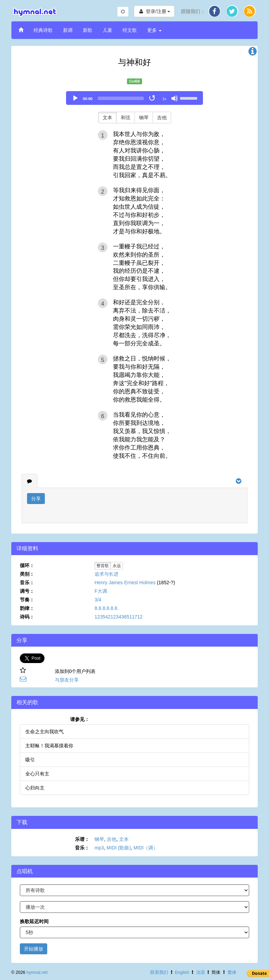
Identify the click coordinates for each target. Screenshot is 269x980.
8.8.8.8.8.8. (106, 608)
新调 (68, 30)
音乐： (27, 583)
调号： (27, 591)
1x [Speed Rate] (164, 99)
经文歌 (130, 30)
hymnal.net (37, 972)
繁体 (232, 972)
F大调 (101, 591)
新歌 (88, 30)
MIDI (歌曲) (119, 848)
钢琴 (144, 118)
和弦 (126, 118)
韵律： (27, 608)
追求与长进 (106, 574)
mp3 (99, 848)
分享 (36, 499)
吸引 (30, 760)
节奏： (27, 600)
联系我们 (159, 972)
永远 (117, 566)
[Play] (75, 98)
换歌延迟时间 (34, 921)
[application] (134, 98)
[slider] (121, 98)
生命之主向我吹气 (44, 732)
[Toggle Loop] (153, 98)
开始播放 (34, 949)
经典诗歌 (43, 30)
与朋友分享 (67, 680)
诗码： (27, 617)
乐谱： (82, 839)
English (182, 972)
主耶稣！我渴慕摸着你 (49, 746)
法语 (201, 972)
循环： (27, 565)
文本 (107, 118)
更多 (154, 30)
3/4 (98, 600)
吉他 (162, 118)
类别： (27, 574)
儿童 (107, 30)
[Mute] (175, 98)
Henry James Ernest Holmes (125, 583)
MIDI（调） (146, 848)
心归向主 (35, 788)
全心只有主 (37, 774)
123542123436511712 (118, 617)
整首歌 (103, 566)
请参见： (80, 719)
